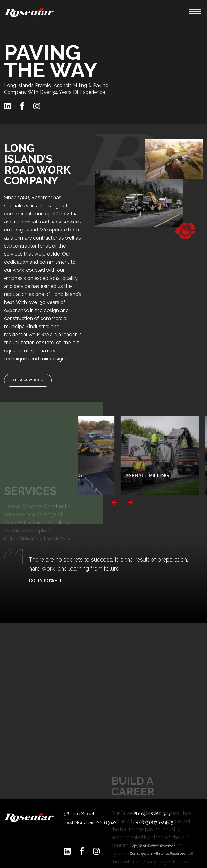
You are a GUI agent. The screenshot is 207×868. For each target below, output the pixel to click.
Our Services (28, 380)
